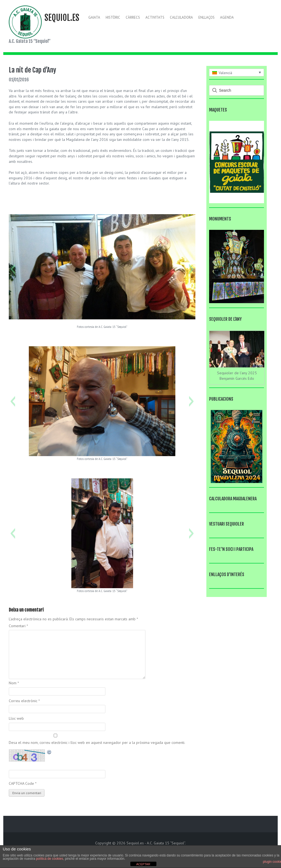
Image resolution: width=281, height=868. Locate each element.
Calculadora (181, 17)
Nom (14, 683)
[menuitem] (237, 72)
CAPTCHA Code (21, 783)
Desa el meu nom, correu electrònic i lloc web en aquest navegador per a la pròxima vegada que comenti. (97, 743)
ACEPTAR (143, 864)
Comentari (18, 626)
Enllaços (206, 17)
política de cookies (50, 859)
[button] (13, 269)
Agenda (227, 17)
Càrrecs (133, 17)
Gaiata (94, 17)
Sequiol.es (62, 18)
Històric (113, 17)
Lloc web (16, 718)
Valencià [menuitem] (225, 73)
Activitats (155, 17)
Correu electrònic (24, 701)
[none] (237, 72)
